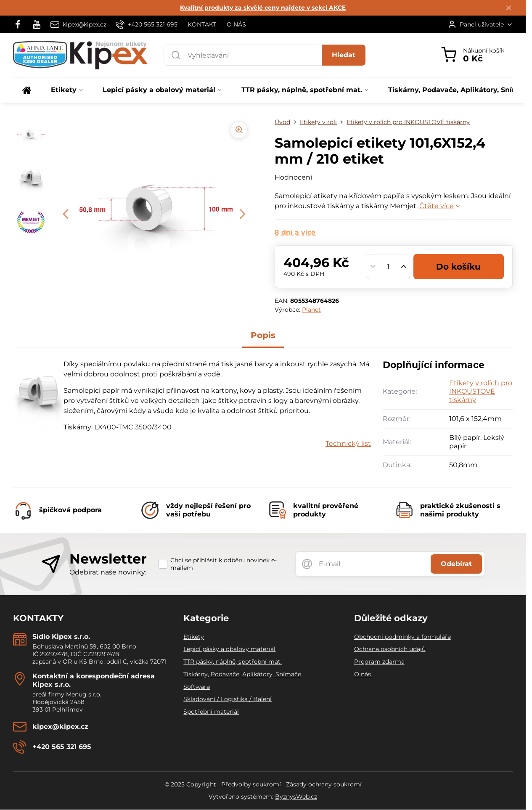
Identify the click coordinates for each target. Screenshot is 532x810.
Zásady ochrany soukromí (324, 784)
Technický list (348, 443)
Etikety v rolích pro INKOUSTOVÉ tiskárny (481, 391)
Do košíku (458, 267)
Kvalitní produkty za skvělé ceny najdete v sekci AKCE (263, 8)
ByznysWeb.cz (296, 797)
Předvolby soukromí (251, 784)
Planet (311, 310)
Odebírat (456, 564)
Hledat (344, 55)
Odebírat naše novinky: (108, 572)
